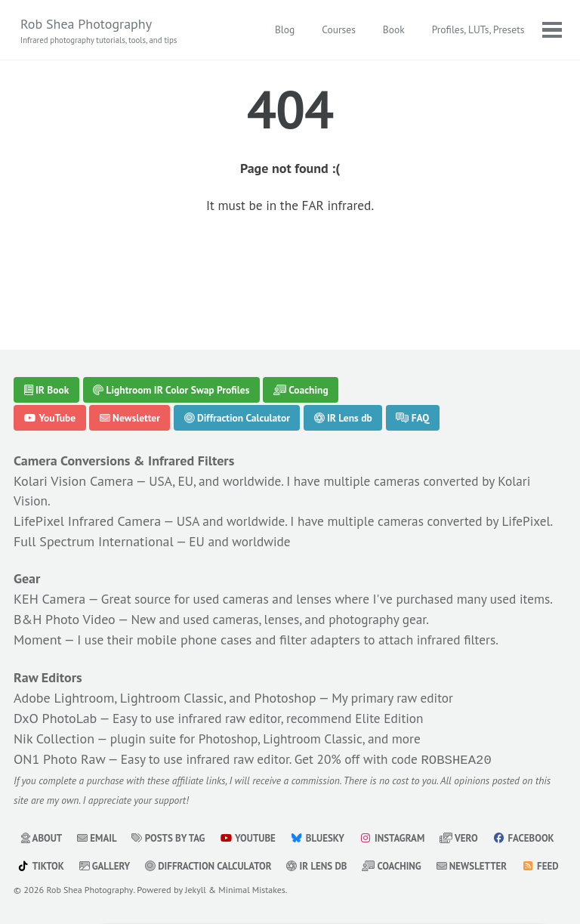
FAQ (413, 346)
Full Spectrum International (94, 491)
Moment (38, 611)
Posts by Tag (173, 810)
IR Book (47, 317)
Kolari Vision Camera (74, 409)
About (42, 810)
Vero (470, 810)
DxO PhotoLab (55, 689)
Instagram (401, 810)
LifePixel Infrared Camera (87, 450)
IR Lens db (343, 346)
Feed (125, 866)
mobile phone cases (197, 611)
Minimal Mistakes (257, 889)
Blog (284, 30)
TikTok (120, 838)
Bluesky (325, 810)
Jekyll (199, 889)
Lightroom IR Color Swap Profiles (171, 317)
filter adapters (324, 611)
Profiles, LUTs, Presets (477, 30)
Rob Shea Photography (102, 31)
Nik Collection (54, 710)
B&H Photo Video (65, 590)
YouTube (50, 346)
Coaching (301, 317)
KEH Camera (49, 550)
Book (392, 30)
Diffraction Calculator (237, 346)
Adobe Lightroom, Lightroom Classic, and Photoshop (165, 669)
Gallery (185, 838)
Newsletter (130, 346)
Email (99, 810)
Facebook (49, 838)
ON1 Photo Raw (59, 730)
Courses (338, 30)
